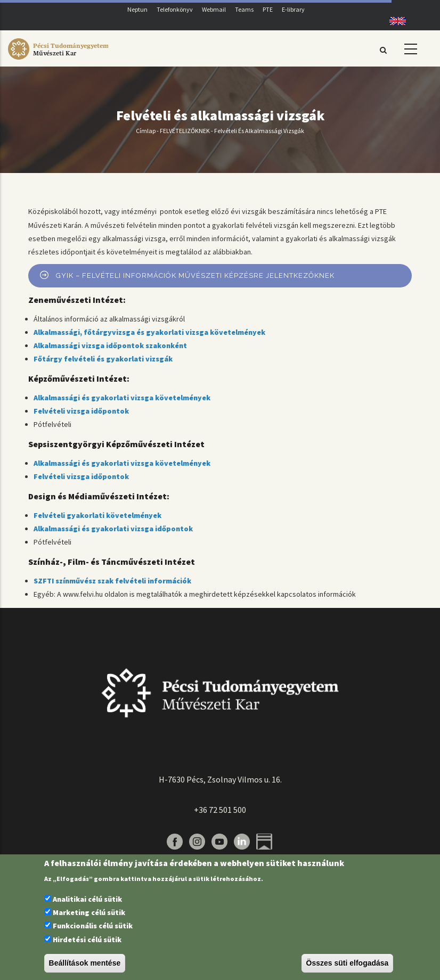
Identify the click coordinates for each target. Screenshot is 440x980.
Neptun (137, 9)
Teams (244, 9)
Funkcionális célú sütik (93, 926)
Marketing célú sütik (89, 912)
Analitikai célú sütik (87, 899)
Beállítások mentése (85, 963)
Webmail (214, 9)
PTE (268, 9)
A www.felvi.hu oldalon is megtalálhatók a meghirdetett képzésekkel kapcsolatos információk (206, 594)
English (394, 21)
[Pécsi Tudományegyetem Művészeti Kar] (58, 60)
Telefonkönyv (175, 9)
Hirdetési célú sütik (87, 940)
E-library (293, 9)
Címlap (146, 131)
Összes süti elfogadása (348, 963)
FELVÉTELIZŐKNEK (185, 131)
